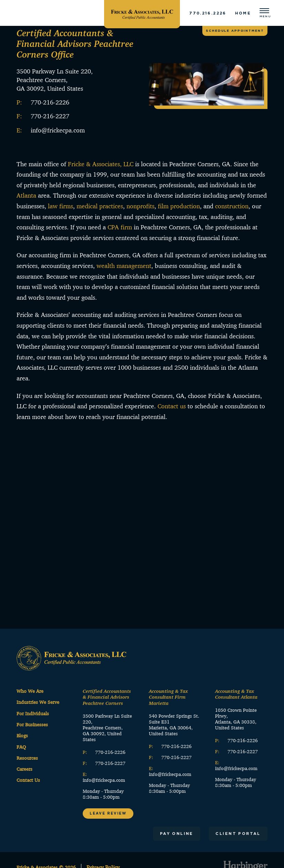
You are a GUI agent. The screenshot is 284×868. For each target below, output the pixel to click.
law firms (60, 206)
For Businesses (32, 723)
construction (232, 206)
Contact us (172, 406)
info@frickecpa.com (58, 130)
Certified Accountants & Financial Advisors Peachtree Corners (109, 696)
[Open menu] (264, 13)
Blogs (22, 734)
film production (179, 206)
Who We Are (30, 690)
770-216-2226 (50, 102)
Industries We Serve (38, 701)
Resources (27, 756)
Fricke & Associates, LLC (101, 164)
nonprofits (140, 206)
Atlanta (26, 195)
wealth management (124, 266)
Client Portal (239, 832)
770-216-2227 (110, 762)
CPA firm (120, 227)
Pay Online (178, 832)
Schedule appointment (235, 31)
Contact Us (28, 779)
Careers (24, 767)
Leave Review (108, 812)
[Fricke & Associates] (142, 13)
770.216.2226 (208, 13)
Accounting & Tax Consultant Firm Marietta (168, 696)
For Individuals (33, 712)
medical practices (100, 206)
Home (243, 13)
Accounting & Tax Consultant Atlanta (236, 693)
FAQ (21, 745)
